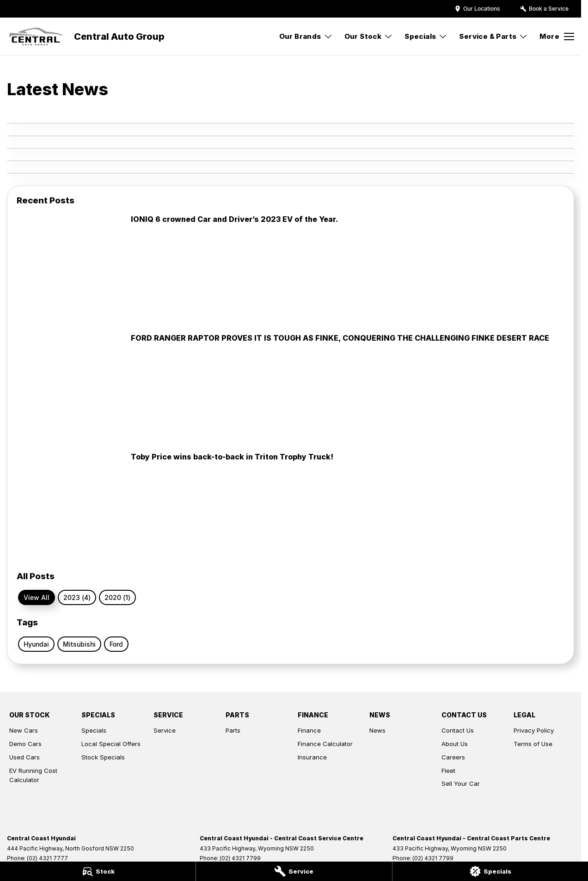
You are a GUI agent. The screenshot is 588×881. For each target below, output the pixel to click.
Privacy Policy (534, 730)
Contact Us (458, 730)
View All (37, 597)
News (377, 730)
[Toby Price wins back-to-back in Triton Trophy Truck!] (291, 507)
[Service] (294, 871)
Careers (453, 757)
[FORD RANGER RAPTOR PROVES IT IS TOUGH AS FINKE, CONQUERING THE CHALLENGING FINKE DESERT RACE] (291, 388)
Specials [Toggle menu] (426, 36)
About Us (455, 744)
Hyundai (36, 644)
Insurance (312, 757)
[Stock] (98, 871)
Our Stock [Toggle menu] (369, 36)
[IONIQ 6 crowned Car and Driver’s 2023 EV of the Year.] (291, 269)
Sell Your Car (461, 783)
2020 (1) (117, 597)
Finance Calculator (325, 744)
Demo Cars (25, 744)
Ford (116, 644)
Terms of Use (533, 744)
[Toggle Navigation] (557, 37)
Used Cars (24, 757)
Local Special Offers (111, 744)
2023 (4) (77, 597)
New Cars (24, 730)
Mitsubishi (79, 644)
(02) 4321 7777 (47, 858)
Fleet (448, 771)
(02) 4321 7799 (240, 858)
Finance (309, 730)
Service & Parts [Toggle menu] (493, 36)
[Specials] (490, 871)
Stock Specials (103, 757)
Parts (233, 730)
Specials (94, 730)
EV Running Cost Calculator (33, 775)
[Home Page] (36, 37)
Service (165, 730)
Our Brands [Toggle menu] (306, 36)
